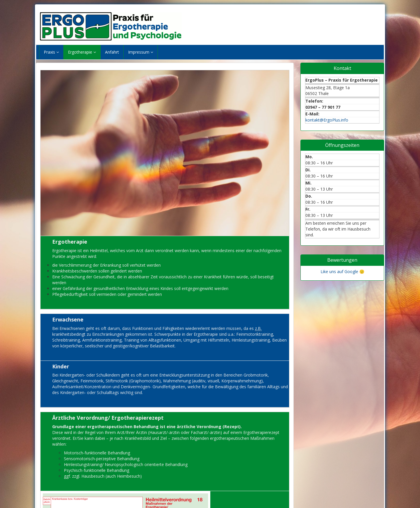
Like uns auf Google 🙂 (342, 271)
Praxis (51, 52)
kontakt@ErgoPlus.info (327, 120)
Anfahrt (112, 52)
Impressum (141, 52)
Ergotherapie (82, 52)
